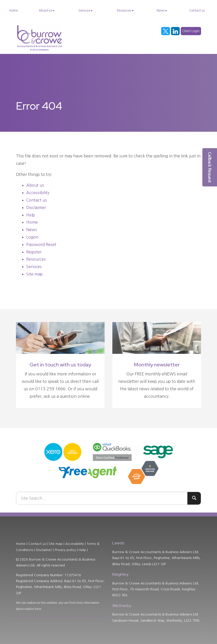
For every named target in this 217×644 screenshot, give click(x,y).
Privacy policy (65, 550)
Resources (125, 11)
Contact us (197, 11)
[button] (210, 167)
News (162, 11)
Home (13, 11)
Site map (34, 274)
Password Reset (41, 244)
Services (85, 11)
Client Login (191, 31)
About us (47, 11)
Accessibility (38, 193)
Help (31, 215)
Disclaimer (36, 207)
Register (34, 252)
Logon (32, 237)
